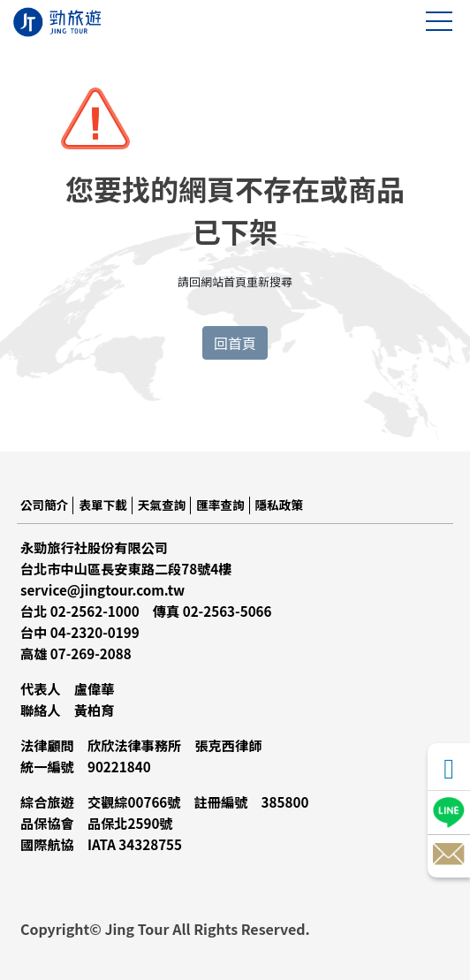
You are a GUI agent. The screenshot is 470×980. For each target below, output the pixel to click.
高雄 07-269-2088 (76, 653)
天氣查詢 (162, 505)
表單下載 (102, 505)
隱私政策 (279, 505)
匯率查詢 (220, 505)
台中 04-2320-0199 (80, 632)
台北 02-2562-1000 (80, 611)
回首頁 (235, 343)
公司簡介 (44, 505)
